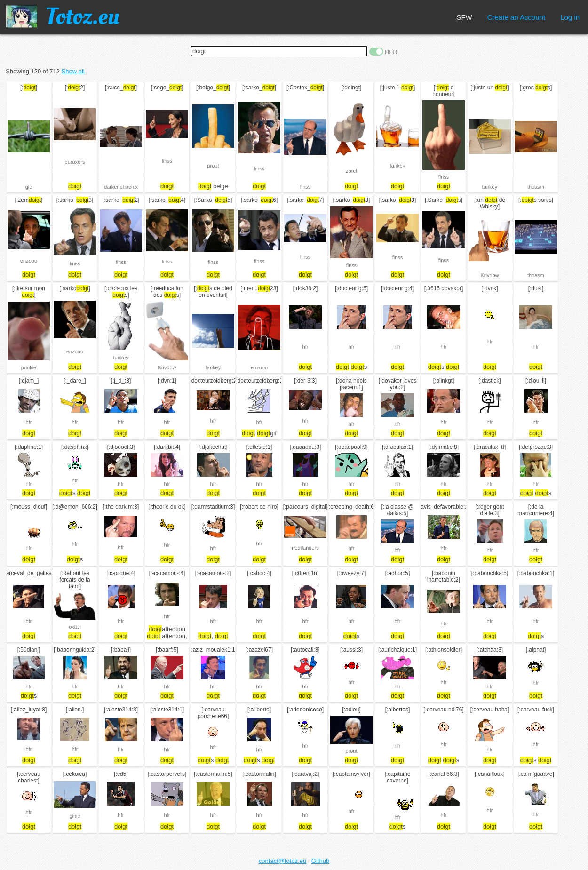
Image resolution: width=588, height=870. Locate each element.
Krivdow (489, 275)
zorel (351, 171)
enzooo (29, 261)
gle (29, 187)
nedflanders (305, 548)
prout (213, 166)
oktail (75, 627)
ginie (75, 816)
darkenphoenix (121, 187)
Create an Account (516, 17)
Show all (73, 71)
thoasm (536, 187)
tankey (397, 166)
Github (320, 861)
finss (167, 161)
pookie (29, 367)
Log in (570, 17)
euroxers (75, 162)
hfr (306, 347)
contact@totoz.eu (282, 861)
